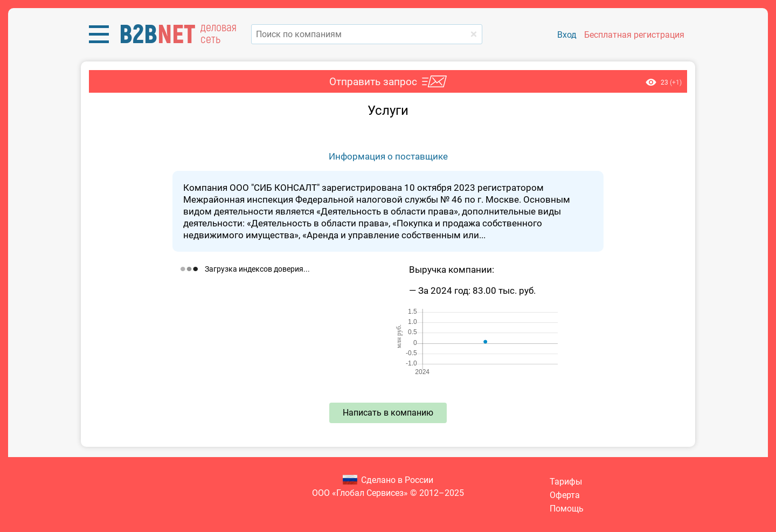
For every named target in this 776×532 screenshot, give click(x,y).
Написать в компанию (388, 413)
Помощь (567, 509)
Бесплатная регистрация (634, 35)
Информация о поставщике (388, 156)
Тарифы (566, 482)
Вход (567, 35)
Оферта (565, 495)
